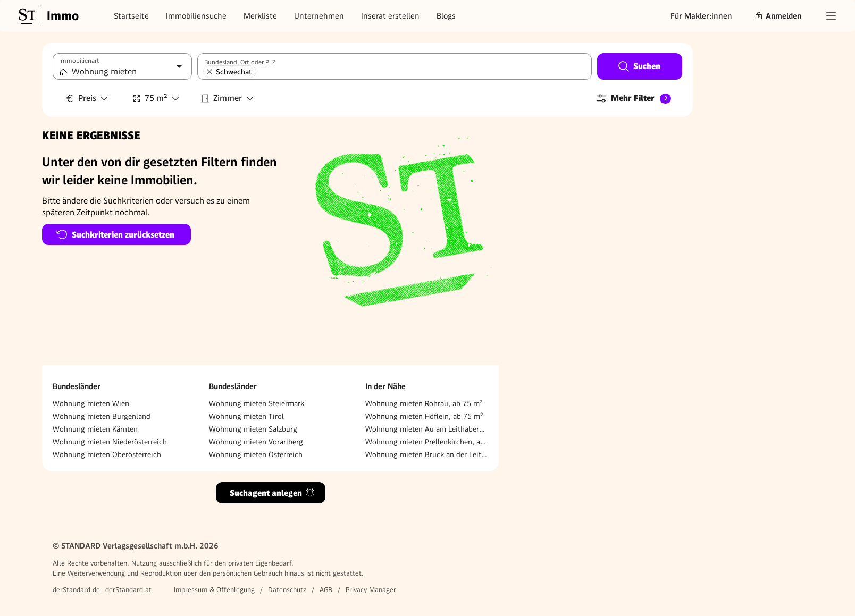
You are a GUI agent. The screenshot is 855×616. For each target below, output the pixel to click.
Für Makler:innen (701, 16)
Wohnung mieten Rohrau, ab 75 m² (424, 403)
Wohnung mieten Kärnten (95, 429)
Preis (87, 98)
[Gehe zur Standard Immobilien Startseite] (47, 16)
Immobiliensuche (196, 16)
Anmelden (778, 16)
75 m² (156, 98)
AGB (326, 590)
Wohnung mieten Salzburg (253, 429)
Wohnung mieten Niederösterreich (110, 442)
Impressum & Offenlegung (214, 590)
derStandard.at (128, 590)
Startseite (131, 16)
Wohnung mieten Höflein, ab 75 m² (424, 416)
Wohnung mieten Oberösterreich (107, 454)
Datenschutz (287, 590)
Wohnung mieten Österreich (256, 454)
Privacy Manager (371, 590)
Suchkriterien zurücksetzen (115, 234)
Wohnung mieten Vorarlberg (256, 442)
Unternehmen (319, 16)
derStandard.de (76, 590)
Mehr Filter (633, 98)
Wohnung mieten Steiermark (257, 403)
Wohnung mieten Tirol (246, 416)
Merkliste (260, 16)
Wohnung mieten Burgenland (102, 416)
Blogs (446, 16)
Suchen (639, 66)
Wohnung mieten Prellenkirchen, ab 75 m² (427, 442)
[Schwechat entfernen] (209, 72)
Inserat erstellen (390, 16)
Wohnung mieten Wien (91, 403)
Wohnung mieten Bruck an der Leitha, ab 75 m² (427, 454)
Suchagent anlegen (272, 493)
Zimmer (228, 98)
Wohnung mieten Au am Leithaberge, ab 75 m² (427, 429)
